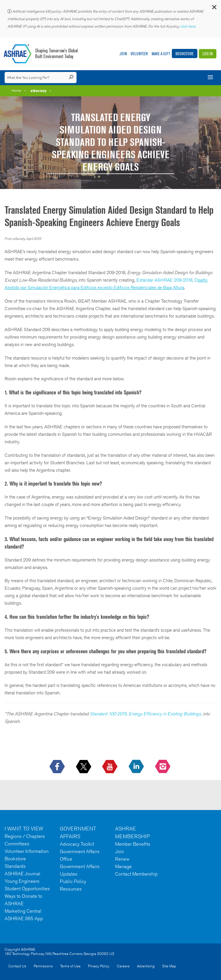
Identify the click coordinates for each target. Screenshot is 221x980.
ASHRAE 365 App (24, 918)
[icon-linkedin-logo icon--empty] (137, 767)
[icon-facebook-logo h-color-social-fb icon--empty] (58, 767)
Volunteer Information (27, 851)
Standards (15, 866)
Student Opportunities (27, 889)
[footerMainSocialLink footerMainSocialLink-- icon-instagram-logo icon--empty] (163, 767)
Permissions (43, 966)
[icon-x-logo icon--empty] (84, 767)
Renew (122, 859)
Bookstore (185, 54)
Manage (123, 866)
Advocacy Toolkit (77, 844)
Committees (17, 844)
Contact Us (17, 966)
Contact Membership (136, 874)
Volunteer (139, 54)
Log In (208, 54)
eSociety (39, 91)
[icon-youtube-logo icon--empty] (110, 767)
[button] (214, 8)
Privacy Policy (99, 966)
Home (16, 90)
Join (123, 54)
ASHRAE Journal (22, 874)
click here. (188, 26)
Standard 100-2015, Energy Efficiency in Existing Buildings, (146, 714)
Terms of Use (70, 966)
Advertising (146, 966)
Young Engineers (22, 881)
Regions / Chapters (25, 836)
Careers (123, 966)
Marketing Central (23, 911)
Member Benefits (133, 844)
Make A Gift (161, 54)
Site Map (169, 966)
